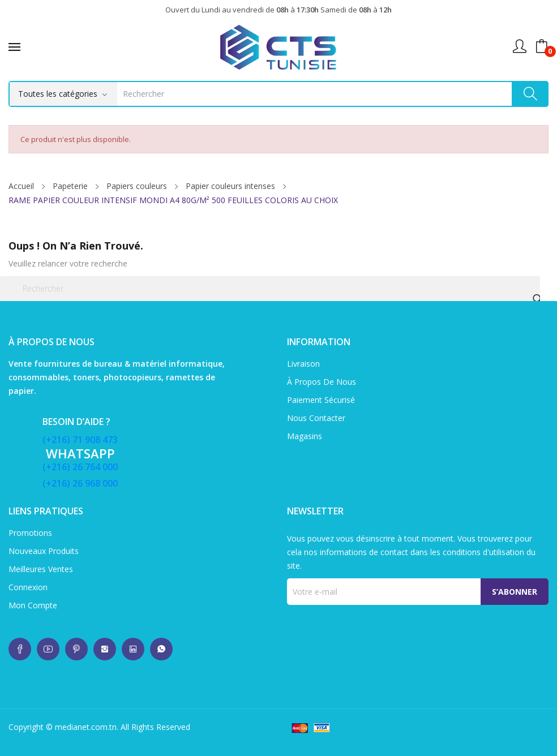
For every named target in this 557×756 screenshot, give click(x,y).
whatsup (20, 649)
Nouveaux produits (44, 551)
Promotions (30, 533)
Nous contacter (316, 418)
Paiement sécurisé (321, 400)
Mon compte (33, 605)
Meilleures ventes (41, 569)
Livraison (303, 364)
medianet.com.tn (86, 727)
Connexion (28, 587)
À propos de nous (322, 382)
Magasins (305, 436)
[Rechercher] (270, 289)
